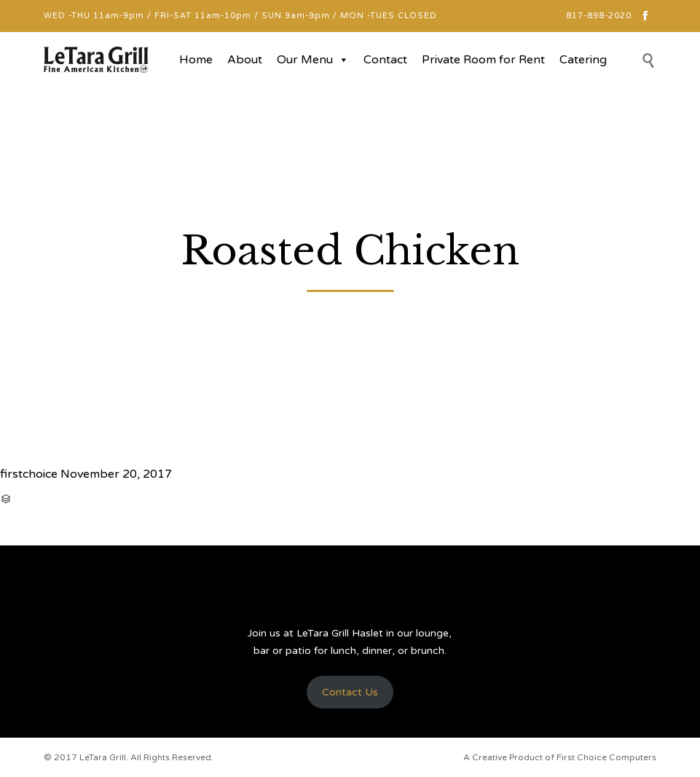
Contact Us (350, 692)
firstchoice (29, 474)
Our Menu (313, 60)
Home (196, 60)
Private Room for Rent (483, 60)
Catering (583, 60)
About (245, 60)
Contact (385, 60)
